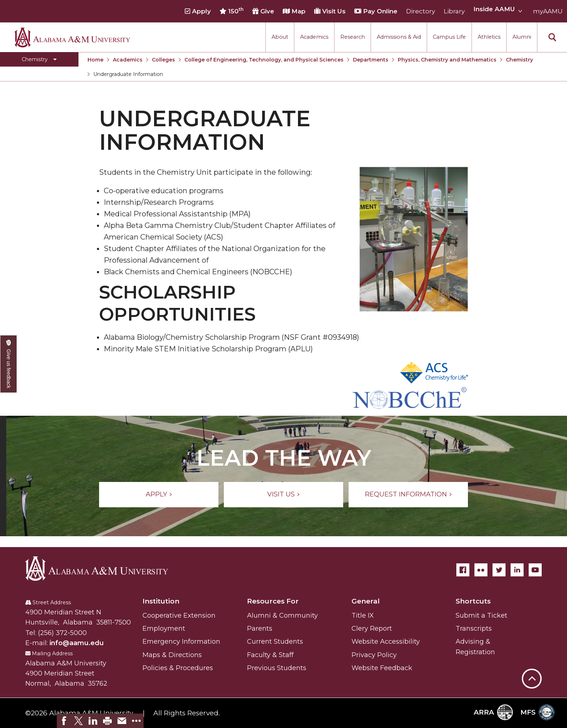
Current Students (275, 642)
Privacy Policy (374, 655)
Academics (314, 37)
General (366, 601)
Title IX (363, 615)
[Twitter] (499, 570)
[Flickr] (481, 570)
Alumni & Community (282, 615)
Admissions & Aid (399, 37)
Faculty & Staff (270, 655)
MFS (538, 712)
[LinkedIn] (517, 570)
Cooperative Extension (179, 615)
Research (353, 37)
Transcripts (474, 628)
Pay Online (376, 11)
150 (232, 11)
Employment (164, 628)
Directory (421, 11)
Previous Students (277, 668)
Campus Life (449, 37)
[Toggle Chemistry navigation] (39, 59)
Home (95, 60)
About (280, 37)
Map (294, 11)
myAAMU (548, 11)
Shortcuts (473, 601)
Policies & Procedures (178, 668)
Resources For (273, 601)
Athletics (489, 37)
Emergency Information (181, 642)
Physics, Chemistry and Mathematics (447, 60)
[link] (64, 721)
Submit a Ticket (481, 615)
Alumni (522, 37)
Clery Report (372, 628)
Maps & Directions (172, 655)
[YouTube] (535, 570)
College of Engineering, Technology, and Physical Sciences (264, 60)
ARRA (493, 712)
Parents (260, 628)
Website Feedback (382, 668)
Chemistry (519, 60)
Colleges (163, 60)
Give (263, 11)
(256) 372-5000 (62, 633)
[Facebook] (463, 570)
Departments (371, 60)
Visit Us (330, 11)
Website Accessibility (386, 642)
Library (454, 11)
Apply (198, 11)
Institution (161, 601)
